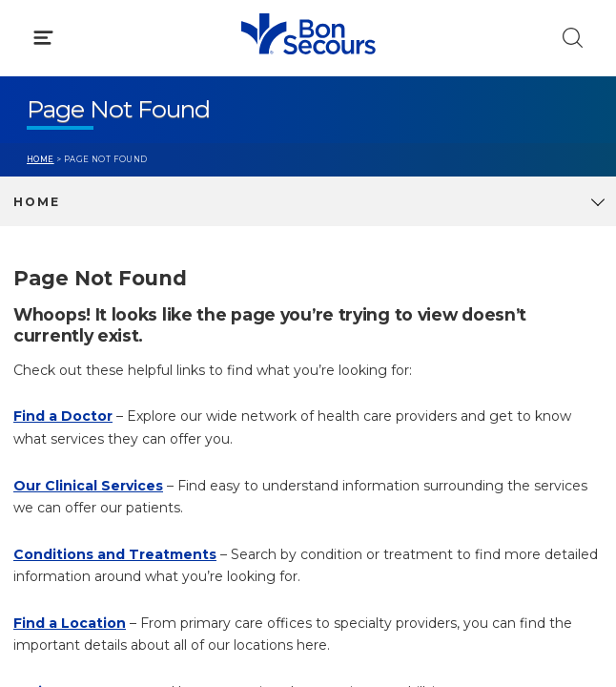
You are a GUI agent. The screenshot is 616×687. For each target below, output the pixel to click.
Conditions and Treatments (115, 554)
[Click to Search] (573, 38)
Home (41, 159)
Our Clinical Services (88, 486)
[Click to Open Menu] (43, 38)
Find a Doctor (63, 416)
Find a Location (70, 623)
